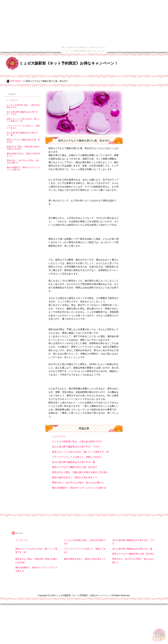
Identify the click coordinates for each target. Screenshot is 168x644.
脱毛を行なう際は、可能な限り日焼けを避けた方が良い (80, 472)
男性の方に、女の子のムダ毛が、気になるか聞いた (78, 483)
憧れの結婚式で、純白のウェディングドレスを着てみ (79, 488)
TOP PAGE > (16, 81)
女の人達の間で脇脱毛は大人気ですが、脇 (73, 462)
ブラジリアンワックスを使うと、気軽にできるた (77, 457)
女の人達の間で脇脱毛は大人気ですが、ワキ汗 (76, 447)
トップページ (59, 436)
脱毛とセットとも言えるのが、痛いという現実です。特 (80, 452)
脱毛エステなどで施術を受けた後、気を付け (75, 467)
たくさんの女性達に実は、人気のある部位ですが (77, 441)
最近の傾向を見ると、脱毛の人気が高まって (75, 477)
